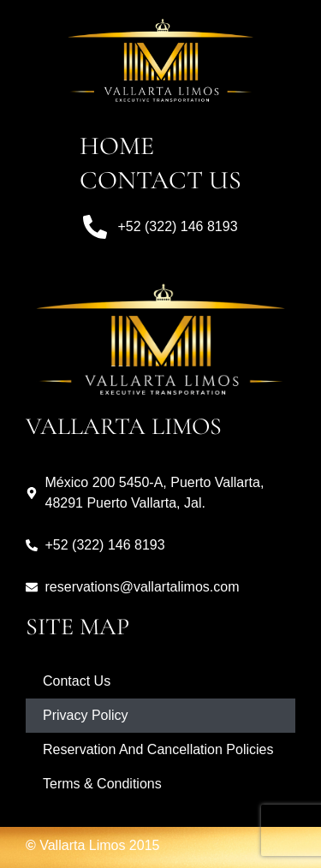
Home (117, 146)
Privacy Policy (86, 715)
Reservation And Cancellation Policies (158, 749)
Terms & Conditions (102, 784)
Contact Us (160, 180)
